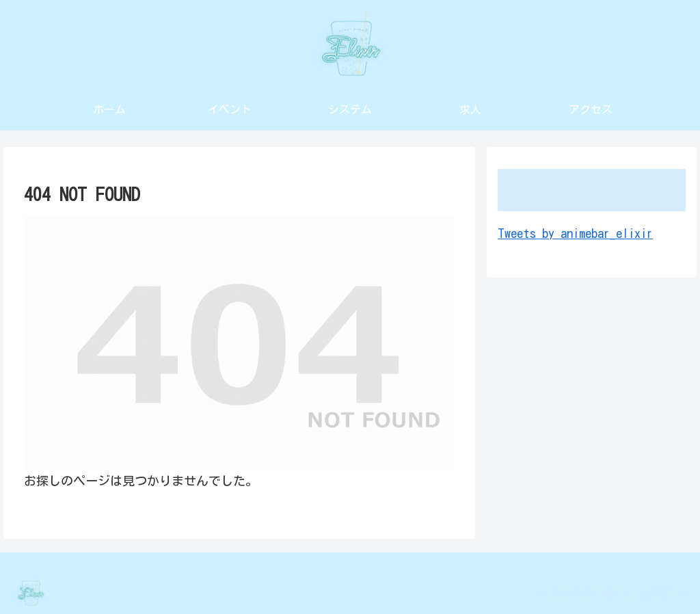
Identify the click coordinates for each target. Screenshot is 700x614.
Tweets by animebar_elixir (575, 233)
